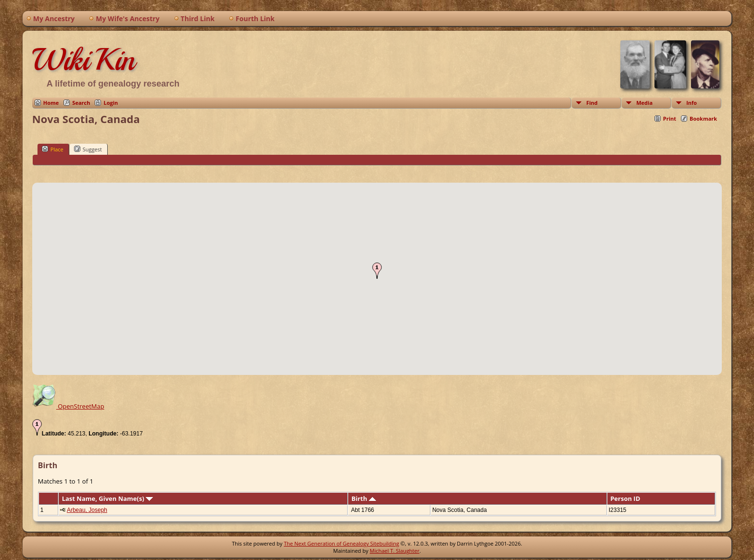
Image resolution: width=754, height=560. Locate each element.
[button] (377, 271)
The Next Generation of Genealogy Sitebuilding (341, 543)
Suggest (88, 149)
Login (111, 103)
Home (51, 103)
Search (81, 103)
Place (53, 149)
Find (592, 103)
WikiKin (84, 60)
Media (644, 103)
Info (691, 103)
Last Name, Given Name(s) (108, 498)
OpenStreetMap (68, 406)
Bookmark (703, 118)
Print (670, 118)
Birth (364, 498)
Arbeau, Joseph (87, 510)
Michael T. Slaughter (395, 551)
